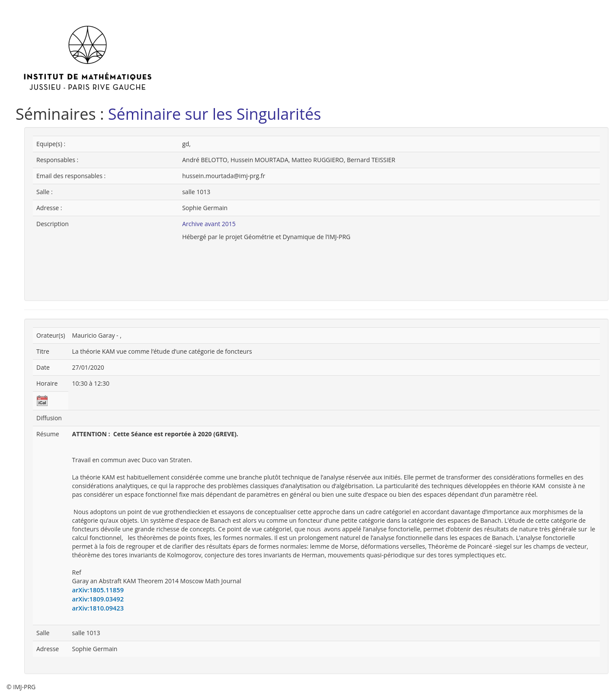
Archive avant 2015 (209, 224)
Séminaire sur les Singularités (215, 114)
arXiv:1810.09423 (98, 608)
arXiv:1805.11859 (98, 590)
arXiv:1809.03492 (98, 599)
